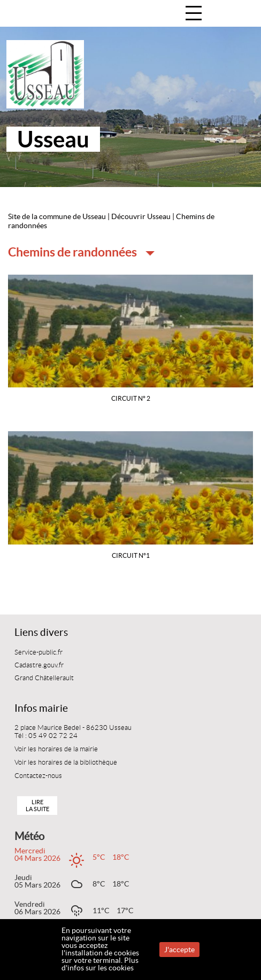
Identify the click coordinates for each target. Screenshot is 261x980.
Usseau (53, 139)
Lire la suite (37, 806)
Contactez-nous (38, 776)
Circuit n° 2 (131, 398)
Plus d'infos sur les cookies (100, 964)
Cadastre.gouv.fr (39, 665)
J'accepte (179, 950)
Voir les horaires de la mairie (56, 749)
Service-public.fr (39, 652)
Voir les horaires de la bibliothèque (66, 763)
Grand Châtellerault (44, 678)
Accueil (241, 14)
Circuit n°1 (131, 555)
